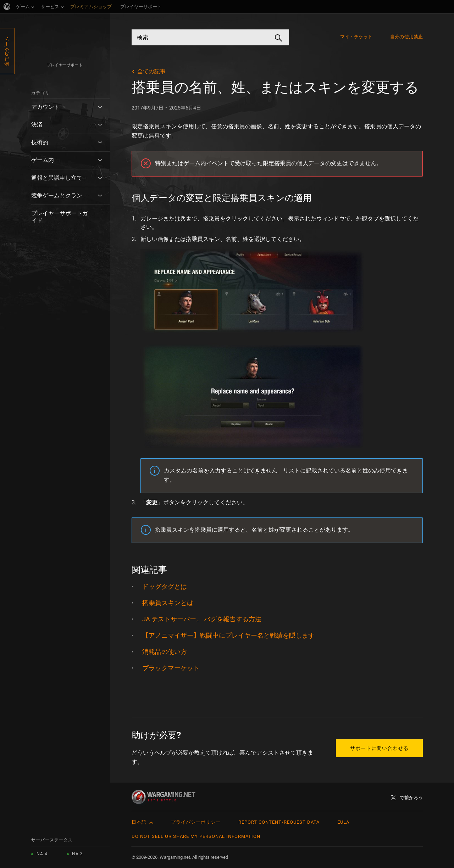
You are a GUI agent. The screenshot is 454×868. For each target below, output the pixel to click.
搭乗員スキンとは (168, 603)
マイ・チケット (356, 37)
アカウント (45, 107)
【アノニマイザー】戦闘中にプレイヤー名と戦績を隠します (228, 635)
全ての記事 (151, 71)
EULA (343, 822)
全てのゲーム (7, 51)
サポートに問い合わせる (379, 748)
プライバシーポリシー (196, 822)
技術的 (40, 142)
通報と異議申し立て (57, 178)
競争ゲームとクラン (57, 195)
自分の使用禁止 (406, 37)
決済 (37, 125)
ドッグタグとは (165, 586)
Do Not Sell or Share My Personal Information (196, 836)
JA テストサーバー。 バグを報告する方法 (202, 619)
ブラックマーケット (171, 668)
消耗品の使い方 (165, 652)
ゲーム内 (43, 160)
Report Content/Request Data (279, 822)
